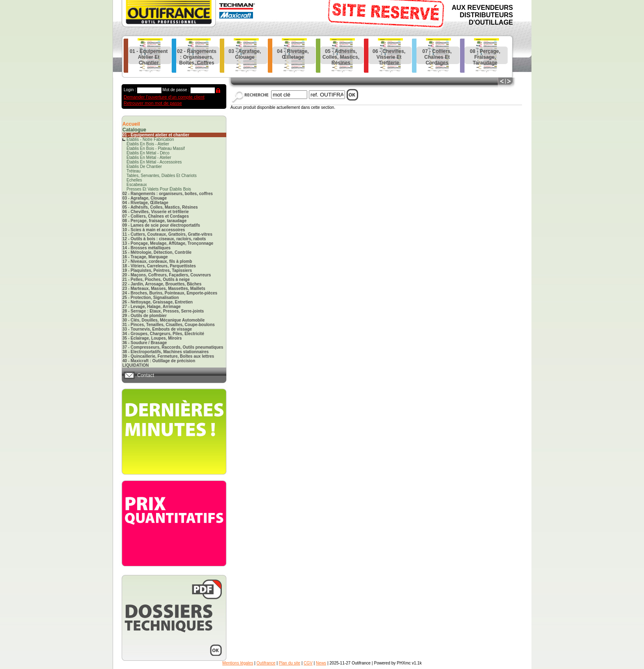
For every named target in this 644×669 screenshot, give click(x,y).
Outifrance (266, 663)
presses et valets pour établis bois (159, 189)
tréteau (133, 171)
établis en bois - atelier (148, 144)
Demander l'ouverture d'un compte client (164, 97)
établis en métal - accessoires (154, 162)
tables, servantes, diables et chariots (162, 176)
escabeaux (137, 185)
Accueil (131, 124)
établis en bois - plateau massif (156, 148)
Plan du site (290, 663)
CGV (308, 663)
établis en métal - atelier (149, 157)
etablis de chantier (144, 167)
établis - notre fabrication (150, 139)
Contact (146, 375)
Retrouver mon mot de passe (153, 103)
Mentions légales (238, 663)
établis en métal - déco (148, 153)
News (321, 663)
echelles (134, 180)
